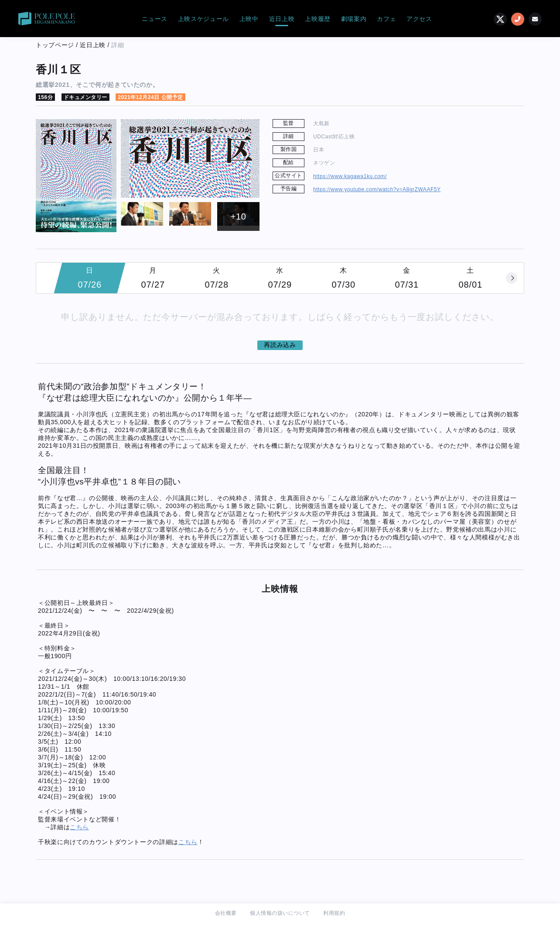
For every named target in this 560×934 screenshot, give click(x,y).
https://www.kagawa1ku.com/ (350, 176)
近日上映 (282, 19)
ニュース (155, 19)
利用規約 (334, 913)
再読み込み (280, 345)
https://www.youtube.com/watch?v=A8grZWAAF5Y (377, 189)
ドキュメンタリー (85, 97)
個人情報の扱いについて (280, 913)
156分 (45, 97)
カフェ (386, 19)
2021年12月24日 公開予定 (150, 97)
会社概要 (226, 913)
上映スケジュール (203, 19)
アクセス (419, 19)
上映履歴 (318, 19)
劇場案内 (354, 19)
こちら (79, 827)
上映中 (249, 19)
